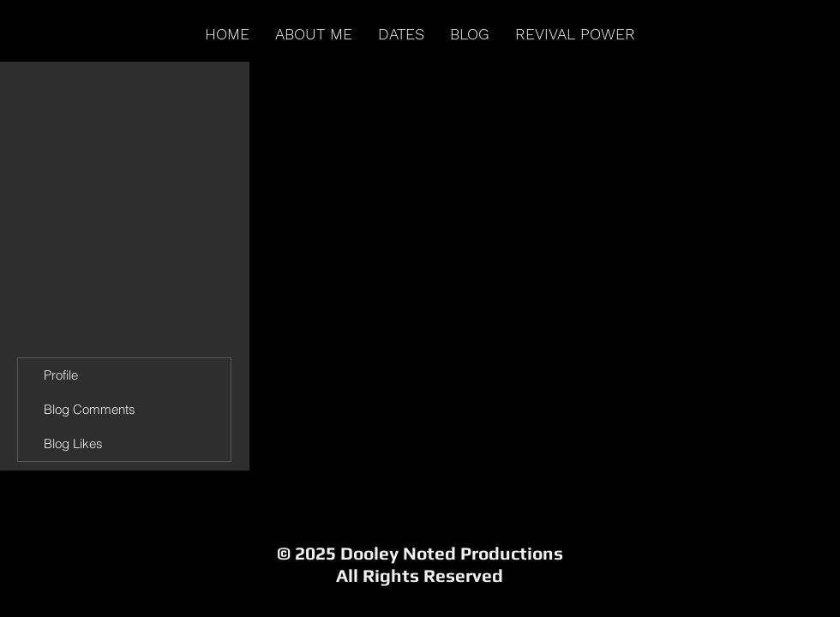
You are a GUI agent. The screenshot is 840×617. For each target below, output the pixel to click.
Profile (61, 375)
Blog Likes (73, 443)
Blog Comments (90, 409)
